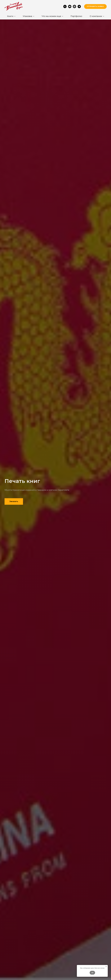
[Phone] (65, 6)
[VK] (74, 6)
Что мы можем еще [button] (52, 16)
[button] (95, 7)
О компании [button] (96, 16)
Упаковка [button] (28, 16)
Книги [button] (11, 16)
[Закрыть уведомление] (106, 967)
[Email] (70, 6)
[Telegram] (79, 6)
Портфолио (76, 16)
